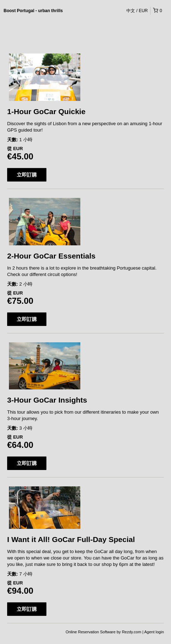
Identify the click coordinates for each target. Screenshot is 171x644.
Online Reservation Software (91, 632)
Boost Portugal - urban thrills (33, 11)
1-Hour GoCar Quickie (46, 111)
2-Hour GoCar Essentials (51, 256)
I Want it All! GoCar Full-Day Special (71, 539)
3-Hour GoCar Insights (47, 400)
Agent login (154, 632)
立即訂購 (27, 175)
